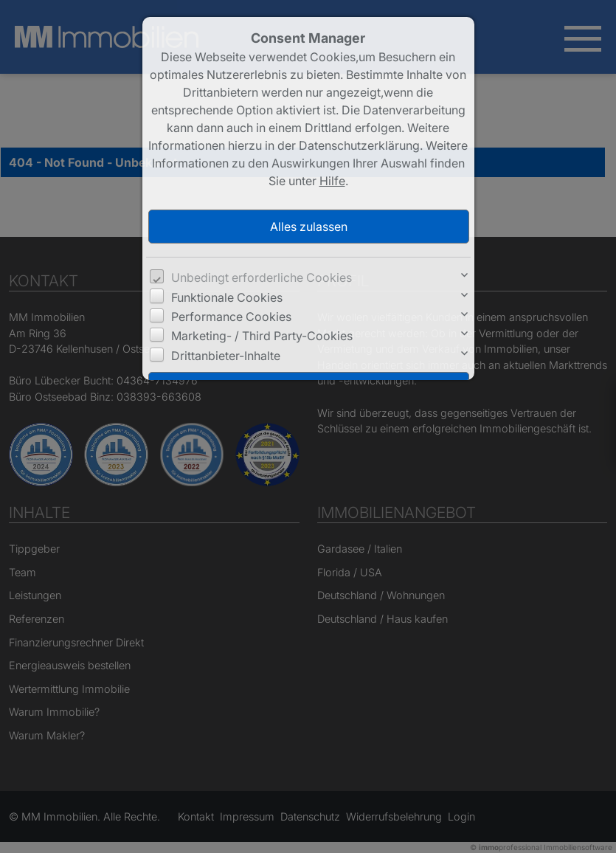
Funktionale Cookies (227, 297)
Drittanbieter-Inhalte (226, 356)
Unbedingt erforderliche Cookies (262, 277)
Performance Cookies (231, 317)
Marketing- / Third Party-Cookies (262, 336)
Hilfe (332, 181)
